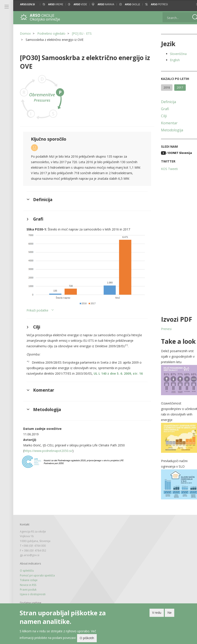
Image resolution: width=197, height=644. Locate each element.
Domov (25, 33)
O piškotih (87, 639)
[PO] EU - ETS (82, 33)
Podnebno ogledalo (51, 33)
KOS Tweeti (164, 169)
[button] (190, 4)
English (169, 60)
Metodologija (166, 130)
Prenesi (161, 329)
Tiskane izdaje (29, 576)
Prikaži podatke (37, 312)
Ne (170, 613)
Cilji (158, 116)
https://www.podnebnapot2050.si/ (48, 464)
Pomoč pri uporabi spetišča (37, 571)
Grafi (159, 109)
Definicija (163, 102)
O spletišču (27, 566)
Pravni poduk (28, 585)
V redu (157, 613)
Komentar (164, 123)
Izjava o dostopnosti (33, 590)
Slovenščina (172, 54)
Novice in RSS (28, 581)
